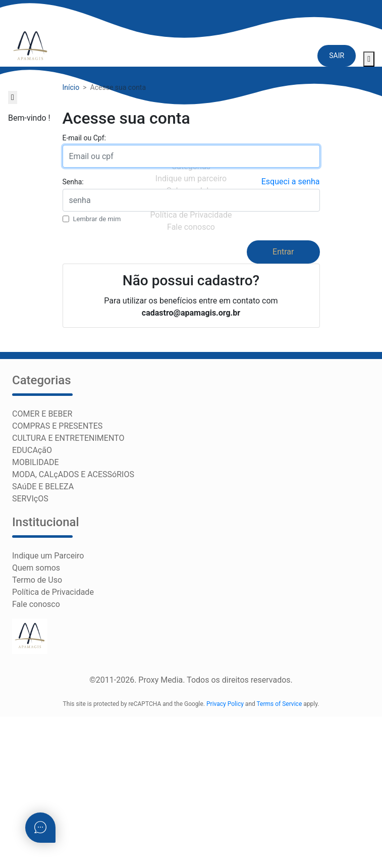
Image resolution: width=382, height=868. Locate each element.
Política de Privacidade (53, 592)
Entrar (283, 252)
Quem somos (36, 568)
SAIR (337, 56)
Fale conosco (36, 604)
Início (71, 87)
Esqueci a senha (291, 182)
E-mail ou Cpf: (84, 138)
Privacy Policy (225, 704)
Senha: (73, 182)
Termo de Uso (37, 580)
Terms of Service (280, 704)
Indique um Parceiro (48, 556)
